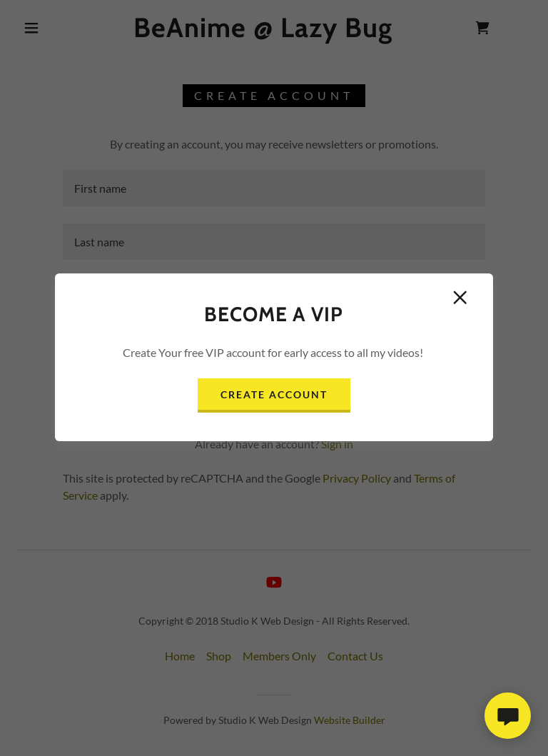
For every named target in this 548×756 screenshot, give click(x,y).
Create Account (274, 394)
